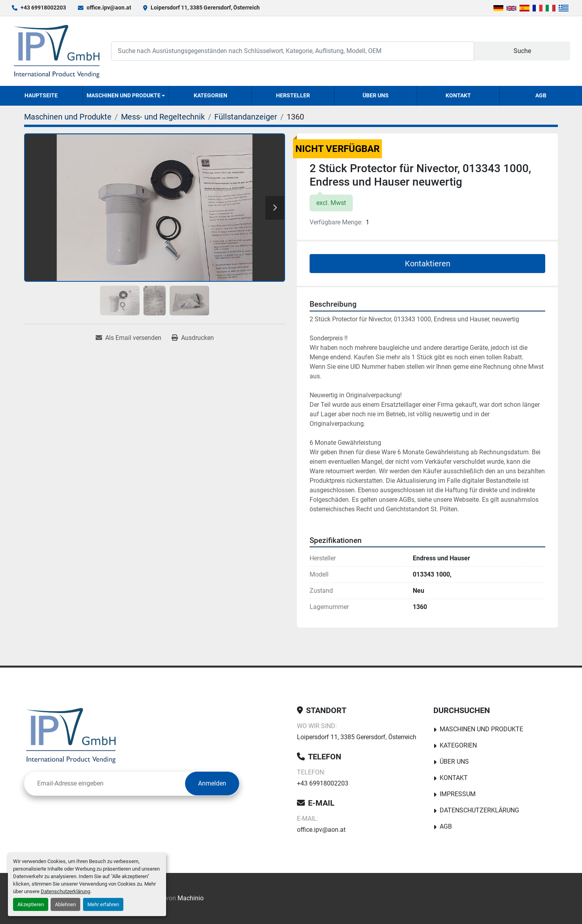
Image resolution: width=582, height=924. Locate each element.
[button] (126, 96)
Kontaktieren (428, 264)
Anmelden (212, 783)
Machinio (191, 898)
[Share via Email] (128, 338)
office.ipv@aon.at (109, 8)
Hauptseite (41, 95)
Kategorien (211, 95)
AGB (541, 95)
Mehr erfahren (103, 904)
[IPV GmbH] (71, 735)
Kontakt (458, 95)
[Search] (293, 51)
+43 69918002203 (43, 8)
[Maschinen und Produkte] (68, 117)
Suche (522, 51)
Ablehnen (65, 904)
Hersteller (293, 95)
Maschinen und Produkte (124, 95)
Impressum (458, 794)
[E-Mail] (105, 784)
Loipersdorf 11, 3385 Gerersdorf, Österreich (205, 8)
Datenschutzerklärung (65, 891)
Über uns (376, 95)
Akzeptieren (31, 904)
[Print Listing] (193, 338)
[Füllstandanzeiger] (246, 117)
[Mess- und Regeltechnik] (163, 117)
